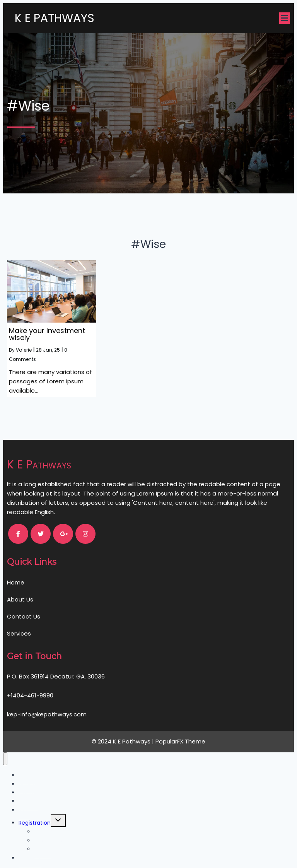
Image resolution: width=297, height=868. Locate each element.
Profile (42, 849)
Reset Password (55, 841)
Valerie (24, 350)
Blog (24, 810)
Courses (30, 858)
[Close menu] (5, 759)
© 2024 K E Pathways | (124, 741)
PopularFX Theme (180, 741)
